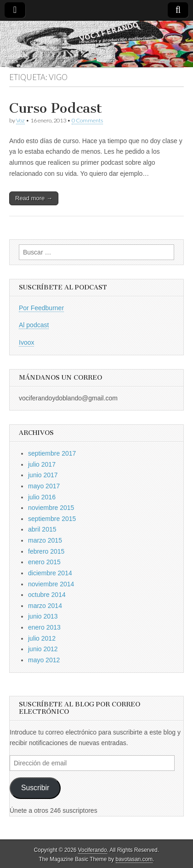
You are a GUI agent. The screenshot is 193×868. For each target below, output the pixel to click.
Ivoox (26, 342)
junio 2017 (43, 475)
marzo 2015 (45, 540)
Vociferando (93, 850)
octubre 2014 (47, 595)
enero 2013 (44, 627)
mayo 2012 (44, 660)
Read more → (34, 198)
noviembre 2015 (51, 508)
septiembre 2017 (52, 453)
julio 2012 (42, 638)
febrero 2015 (46, 551)
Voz (20, 120)
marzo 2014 (45, 606)
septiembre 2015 (52, 519)
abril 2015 (42, 529)
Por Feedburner (41, 308)
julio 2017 (42, 464)
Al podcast (34, 325)
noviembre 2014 (51, 584)
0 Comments (87, 120)
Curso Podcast (56, 108)
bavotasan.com (134, 859)
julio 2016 (42, 497)
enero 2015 (44, 562)
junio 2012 (43, 649)
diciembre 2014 (50, 573)
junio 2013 (43, 616)
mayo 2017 (44, 486)
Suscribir (35, 788)
